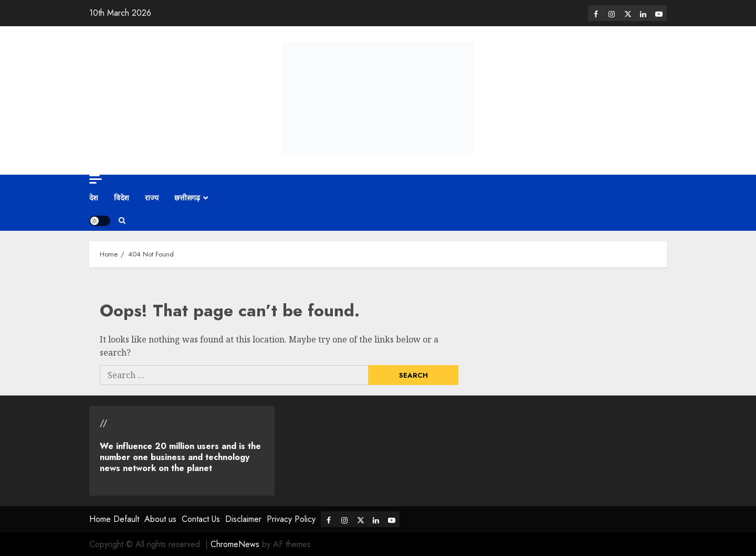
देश (94, 198)
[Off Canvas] (96, 179)
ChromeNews (235, 544)
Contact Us (201, 519)
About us (160, 519)
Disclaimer (243, 519)
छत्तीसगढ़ (187, 198)
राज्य (152, 198)
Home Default (114, 519)
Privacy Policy (291, 519)
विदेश (122, 198)
